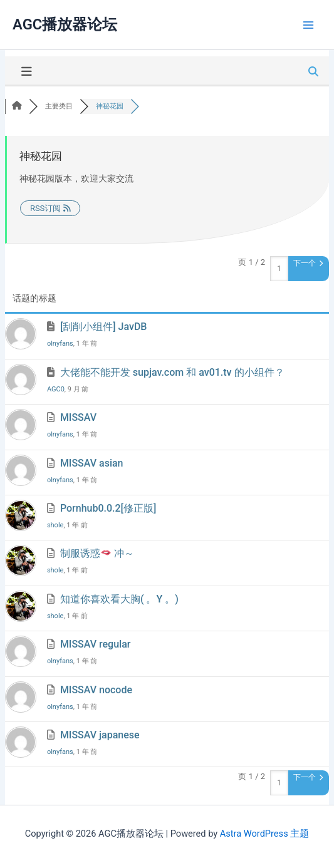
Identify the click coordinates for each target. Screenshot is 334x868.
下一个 (308, 263)
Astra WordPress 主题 (264, 834)
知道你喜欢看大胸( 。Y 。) (119, 599)
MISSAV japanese (100, 735)
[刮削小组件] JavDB (104, 327)
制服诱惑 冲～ (97, 553)
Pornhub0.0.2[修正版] (108, 508)
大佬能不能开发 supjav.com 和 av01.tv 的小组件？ (172, 372)
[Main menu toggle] (308, 25)
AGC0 (56, 389)
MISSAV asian (92, 463)
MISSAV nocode (96, 690)
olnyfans (60, 344)
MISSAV (78, 417)
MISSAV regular (96, 644)
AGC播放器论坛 (65, 24)
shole (55, 525)
